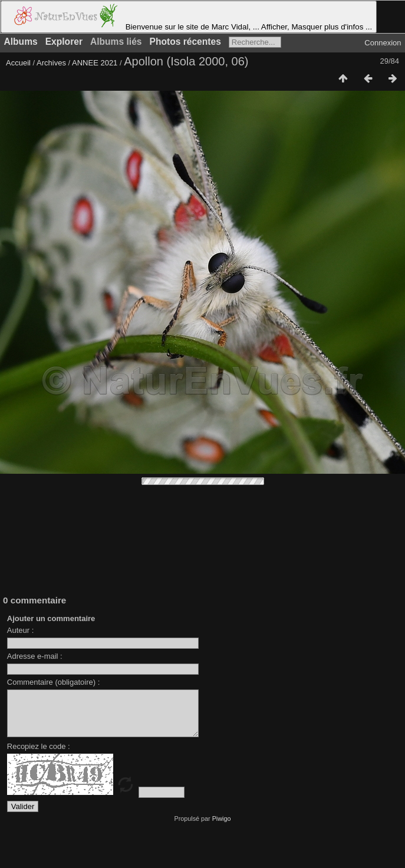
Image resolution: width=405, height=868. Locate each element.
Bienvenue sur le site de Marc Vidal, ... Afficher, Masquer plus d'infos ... (189, 17)
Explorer (64, 42)
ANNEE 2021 (95, 63)
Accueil (18, 63)
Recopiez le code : (39, 755)
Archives (51, 63)
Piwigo (222, 827)
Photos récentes (185, 42)
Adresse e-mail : (35, 656)
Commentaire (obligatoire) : (54, 682)
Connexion (383, 43)
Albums (21, 42)
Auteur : (21, 630)
